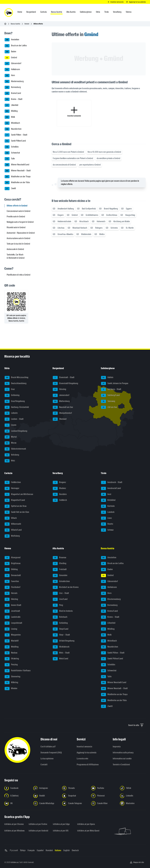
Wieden (11, 689)
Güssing (59, 389)
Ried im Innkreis (63, 611)
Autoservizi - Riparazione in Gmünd (21, 233)
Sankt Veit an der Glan (17, 512)
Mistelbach (12, 123)
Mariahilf (12, 641)
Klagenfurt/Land (15, 500)
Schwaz (107, 530)
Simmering (12, 677)
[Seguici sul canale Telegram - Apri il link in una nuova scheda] (75, 803)
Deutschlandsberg (16, 384)
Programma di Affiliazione (88, 765)
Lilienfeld (11, 105)
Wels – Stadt (61, 653)
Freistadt (60, 570)
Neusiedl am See (63, 407)
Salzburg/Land (110, 395)
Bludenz (59, 488)
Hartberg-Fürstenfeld (17, 407)
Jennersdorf (61, 395)
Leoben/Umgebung (16, 431)
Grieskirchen (61, 581)
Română (49, 850)
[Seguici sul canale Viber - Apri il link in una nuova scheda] (104, 803)
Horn (10, 76)
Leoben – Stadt (14, 419)
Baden (10, 52)
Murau (11, 443)
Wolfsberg (12, 536)
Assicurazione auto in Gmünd (18, 238)
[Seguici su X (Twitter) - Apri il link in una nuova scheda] (17, 796)
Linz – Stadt (61, 593)
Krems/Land (13, 93)
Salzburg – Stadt (111, 389)
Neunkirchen (13, 129)
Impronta (117, 747)
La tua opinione (47, 759)
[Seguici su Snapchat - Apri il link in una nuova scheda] (75, 796)
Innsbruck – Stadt (112, 482)
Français (31, 850)
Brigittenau (13, 564)
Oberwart (60, 419)
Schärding (60, 623)
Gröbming (12, 395)
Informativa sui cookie (122, 759)
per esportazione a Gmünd (90, 165)
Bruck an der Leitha (16, 46)
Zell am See (109, 407)
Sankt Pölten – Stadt (16, 135)
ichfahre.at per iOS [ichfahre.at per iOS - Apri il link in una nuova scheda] (61, 831)
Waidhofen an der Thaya (18, 177)
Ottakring (12, 659)
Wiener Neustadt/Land (17, 165)
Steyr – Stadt (61, 635)
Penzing (11, 665)
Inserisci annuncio (84, 747)
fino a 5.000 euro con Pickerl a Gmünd (68, 152)
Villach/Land (13, 530)
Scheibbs (12, 147)
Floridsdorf (13, 587)
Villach (11, 518)
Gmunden (60, 575)
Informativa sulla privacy (123, 753)
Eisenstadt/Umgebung (65, 384)
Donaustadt (13, 575)
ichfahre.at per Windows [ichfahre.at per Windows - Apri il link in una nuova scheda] (14, 831)
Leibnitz (11, 413)
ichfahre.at (15, 862)
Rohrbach (60, 617)
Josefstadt (12, 611)
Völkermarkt (13, 524)
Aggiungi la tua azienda (86, 753)
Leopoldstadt (13, 623)
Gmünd (27, 24)
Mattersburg (61, 401)
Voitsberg (12, 455)
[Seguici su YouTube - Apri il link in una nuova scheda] (104, 788)
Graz (10, 389)
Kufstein (108, 506)
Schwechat (12, 153)
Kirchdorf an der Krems (66, 587)
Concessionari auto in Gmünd (18, 211)
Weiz (10, 461)
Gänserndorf (13, 64)
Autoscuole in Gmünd (15, 249)
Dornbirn (60, 494)
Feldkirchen (13, 482)
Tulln (10, 159)
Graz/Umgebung (15, 401)
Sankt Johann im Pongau (115, 384)
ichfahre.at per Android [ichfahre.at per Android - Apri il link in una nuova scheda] (38, 831)
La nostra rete (82, 759)
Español (40, 850)
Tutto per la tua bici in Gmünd (18, 244)
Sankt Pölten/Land (15, 141)
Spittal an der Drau (16, 506)
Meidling (12, 647)
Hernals (11, 593)
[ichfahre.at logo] (9, 13)
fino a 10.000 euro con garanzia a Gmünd (104, 152)
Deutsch (75, 850)
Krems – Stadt (13, 99)
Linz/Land (60, 599)
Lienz (106, 518)
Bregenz (59, 482)
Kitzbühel (108, 500)
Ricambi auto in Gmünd (16, 227)
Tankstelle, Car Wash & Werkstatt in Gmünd (16, 256)
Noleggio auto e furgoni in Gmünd (20, 222)
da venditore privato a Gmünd (108, 158)
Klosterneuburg (14, 81)
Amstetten (12, 40)
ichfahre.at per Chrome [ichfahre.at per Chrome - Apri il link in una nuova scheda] (14, 824)
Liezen (10, 425)
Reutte (107, 524)
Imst (106, 494)
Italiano (58, 850)
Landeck (108, 512)
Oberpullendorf (62, 413)
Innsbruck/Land (111, 488)
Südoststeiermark (15, 449)
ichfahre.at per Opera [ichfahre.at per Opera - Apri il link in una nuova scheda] (86, 824)
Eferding (59, 564)
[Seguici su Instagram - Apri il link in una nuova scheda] (46, 788)
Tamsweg (108, 401)
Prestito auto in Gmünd (16, 217)
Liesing (11, 629)
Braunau (59, 558)
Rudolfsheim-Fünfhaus (18, 671)
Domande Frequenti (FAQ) (51, 753)
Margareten (13, 635)
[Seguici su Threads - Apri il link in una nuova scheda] (75, 788)
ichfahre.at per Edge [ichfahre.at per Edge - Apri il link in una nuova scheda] (61, 824)
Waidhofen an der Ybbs (17, 183)
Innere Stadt (13, 605)
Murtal (11, 437)
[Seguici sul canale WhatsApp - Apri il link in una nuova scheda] (46, 803)
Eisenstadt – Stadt (64, 378)
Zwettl (10, 189)
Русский (14, 850)
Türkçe (23, 850)
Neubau (11, 653)
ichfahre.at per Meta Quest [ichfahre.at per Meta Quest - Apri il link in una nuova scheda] (88, 831)
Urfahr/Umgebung (64, 641)
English (67, 850)
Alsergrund (13, 558)
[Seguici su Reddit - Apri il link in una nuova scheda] (46, 796)
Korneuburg (13, 87)
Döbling (11, 570)
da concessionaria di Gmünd (64, 165)
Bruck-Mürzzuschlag (16, 378)
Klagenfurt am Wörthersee (19, 494)
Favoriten (12, 581)
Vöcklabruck (61, 647)
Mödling (11, 111)
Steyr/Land (61, 629)
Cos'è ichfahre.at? (48, 747)
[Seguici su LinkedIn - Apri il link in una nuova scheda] (133, 796)
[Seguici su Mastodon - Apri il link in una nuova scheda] (133, 803)
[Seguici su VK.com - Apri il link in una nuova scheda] (17, 803)
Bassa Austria (15, 24)
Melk (10, 117)
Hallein (107, 378)
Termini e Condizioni (121, 765)
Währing (11, 683)
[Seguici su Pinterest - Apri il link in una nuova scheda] (104, 796)
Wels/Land (60, 659)
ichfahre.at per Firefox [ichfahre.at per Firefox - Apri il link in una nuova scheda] (38, 824)
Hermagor (12, 488)
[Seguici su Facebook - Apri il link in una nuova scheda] (17, 788)
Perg (58, 605)
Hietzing (11, 599)
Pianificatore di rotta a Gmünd (18, 275)
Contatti (44, 765)
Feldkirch (60, 500)
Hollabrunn (12, 70)
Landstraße (13, 617)
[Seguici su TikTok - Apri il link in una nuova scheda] (133, 788)
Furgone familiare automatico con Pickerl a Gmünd (73, 158)
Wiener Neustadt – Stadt (18, 171)
